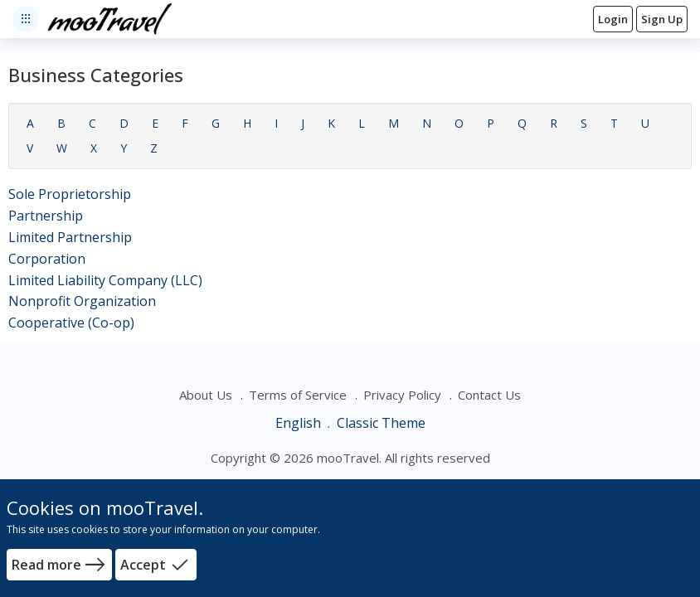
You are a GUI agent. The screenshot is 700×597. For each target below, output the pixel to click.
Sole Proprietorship (70, 194)
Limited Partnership (70, 237)
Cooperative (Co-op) (71, 323)
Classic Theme (381, 423)
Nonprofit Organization (82, 301)
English (300, 423)
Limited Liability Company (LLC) (105, 280)
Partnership (46, 216)
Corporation (47, 259)
